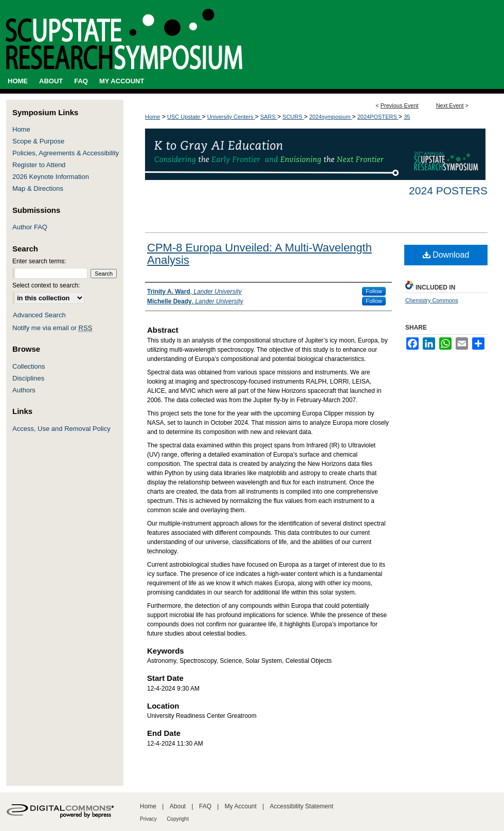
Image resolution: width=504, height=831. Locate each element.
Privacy (148, 819)
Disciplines (28, 378)
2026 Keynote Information (51, 177)
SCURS (293, 117)
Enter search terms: (39, 261)
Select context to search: (46, 285)
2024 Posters (448, 191)
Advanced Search (39, 315)
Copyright (178, 819)
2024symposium (330, 117)
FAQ (205, 806)
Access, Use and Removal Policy (61, 429)
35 (407, 117)
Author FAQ (30, 227)
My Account (241, 806)
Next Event (450, 105)
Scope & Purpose (38, 141)
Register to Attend (39, 165)
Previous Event (400, 105)
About (178, 806)
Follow (374, 291)
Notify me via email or (52, 328)
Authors (24, 390)
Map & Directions (38, 188)
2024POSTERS (378, 117)
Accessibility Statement (302, 806)
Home (152, 117)
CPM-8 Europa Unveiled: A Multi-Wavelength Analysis (259, 254)
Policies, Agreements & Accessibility (66, 153)
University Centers (231, 117)
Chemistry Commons (432, 300)
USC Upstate (184, 117)
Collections (29, 366)
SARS (269, 117)
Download (446, 255)
